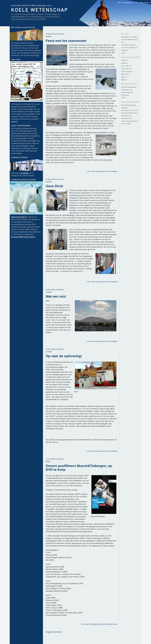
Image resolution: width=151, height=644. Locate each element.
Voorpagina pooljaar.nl (129, 45)
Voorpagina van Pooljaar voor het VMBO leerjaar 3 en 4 (130, 39)
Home (123, 53)
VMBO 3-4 (125, 63)
